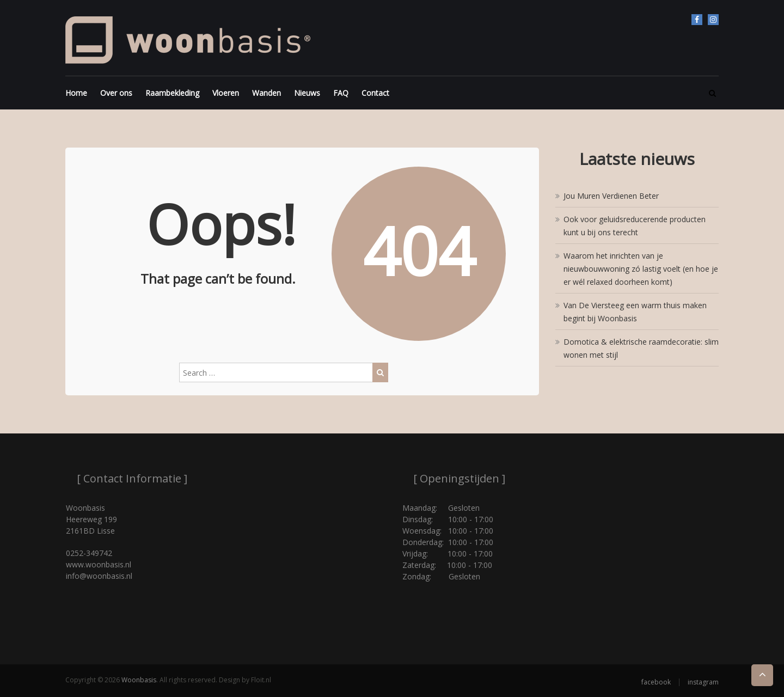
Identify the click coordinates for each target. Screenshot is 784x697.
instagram (713, 20)
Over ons (116, 93)
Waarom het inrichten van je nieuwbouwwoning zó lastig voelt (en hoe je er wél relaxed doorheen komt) (641, 269)
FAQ (341, 93)
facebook (697, 20)
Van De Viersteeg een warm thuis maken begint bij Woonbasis (635, 312)
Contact (375, 93)
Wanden (267, 93)
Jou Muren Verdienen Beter (611, 196)
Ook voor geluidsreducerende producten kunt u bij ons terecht (635, 226)
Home (76, 93)
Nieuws (307, 93)
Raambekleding (172, 93)
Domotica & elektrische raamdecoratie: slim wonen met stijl (641, 348)
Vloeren (226, 93)
